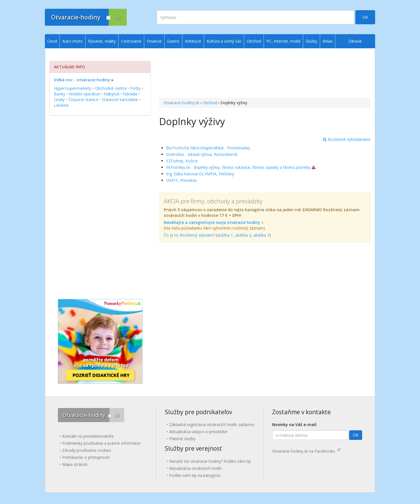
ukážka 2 (243, 235)
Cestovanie (131, 41)
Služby (311, 41)
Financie (154, 41)
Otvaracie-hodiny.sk (181, 103)
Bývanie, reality (102, 41)
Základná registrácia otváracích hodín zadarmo (212, 425)
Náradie (130, 94)
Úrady (59, 100)
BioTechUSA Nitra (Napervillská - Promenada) (208, 148)
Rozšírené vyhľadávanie (347, 139)
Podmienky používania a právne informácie (101, 443)
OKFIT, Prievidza (181, 180)
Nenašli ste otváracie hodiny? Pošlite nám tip (210, 461)
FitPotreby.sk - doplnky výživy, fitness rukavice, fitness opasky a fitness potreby (238, 167)
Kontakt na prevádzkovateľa (88, 436)
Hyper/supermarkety (73, 88)
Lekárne (61, 105)
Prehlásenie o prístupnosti (86, 457)
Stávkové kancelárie (120, 100)
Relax (328, 41)
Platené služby (182, 439)
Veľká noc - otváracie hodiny (82, 80)
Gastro (173, 41)
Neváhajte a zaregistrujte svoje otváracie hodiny (212, 222)
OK (365, 17)
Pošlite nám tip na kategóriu (195, 475)
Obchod (210, 103)
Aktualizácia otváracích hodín (195, 468)
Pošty (135, 88)
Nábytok (112, 94)
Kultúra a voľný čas (224, 41)
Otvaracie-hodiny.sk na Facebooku (306, 451)
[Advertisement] (265, 74)
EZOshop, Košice (182, 161)
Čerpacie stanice (83, 100)
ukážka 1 (225, 235)
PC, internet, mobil (283, 41)
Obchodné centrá (111, 88)
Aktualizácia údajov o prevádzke (198, 432)
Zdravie (355, 41)
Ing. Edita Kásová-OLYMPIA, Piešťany (200, 174)
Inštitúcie (193, 41)
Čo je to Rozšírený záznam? (189, 235)
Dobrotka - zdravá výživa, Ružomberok (202, 154)
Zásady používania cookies (87, 450)
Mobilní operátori (85, 94)
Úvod (52, 41)
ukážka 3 (262, 235)
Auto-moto (73, 41)
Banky (60, 94)
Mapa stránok (75, 464)
